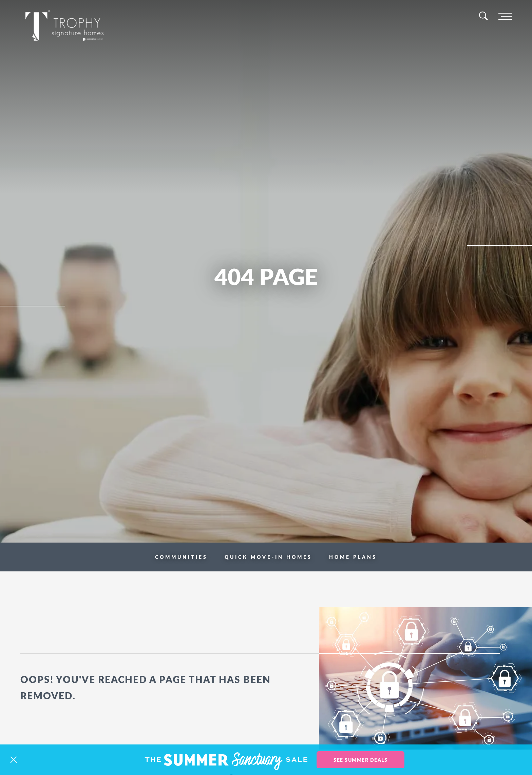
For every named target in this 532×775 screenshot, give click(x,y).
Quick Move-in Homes (268, 557)
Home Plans (353, 557)
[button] (14, 760)
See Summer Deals (360, 760)
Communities (181, 557)
